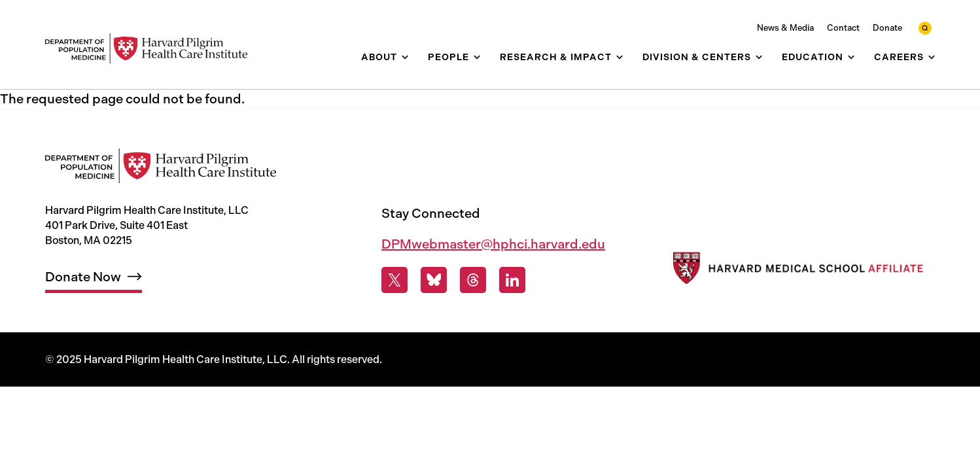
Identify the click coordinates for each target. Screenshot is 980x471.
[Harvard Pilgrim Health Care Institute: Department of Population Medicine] (153, 49)
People (448, 57)
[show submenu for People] (477, 57)
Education (813, 57)
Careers (899, 57)
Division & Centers (697, 57)
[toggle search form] (925, 28)
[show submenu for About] (405, 57)
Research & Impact (556, 57)
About (379, 57)
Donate (887, 28)
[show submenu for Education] (851, 57)
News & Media (785, 28)
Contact (843, 28)
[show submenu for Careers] (932, 57)
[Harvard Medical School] (796, 271)
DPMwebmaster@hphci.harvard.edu (493, 244)
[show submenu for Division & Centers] (759, 57)
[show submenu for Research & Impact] (620, 57)
